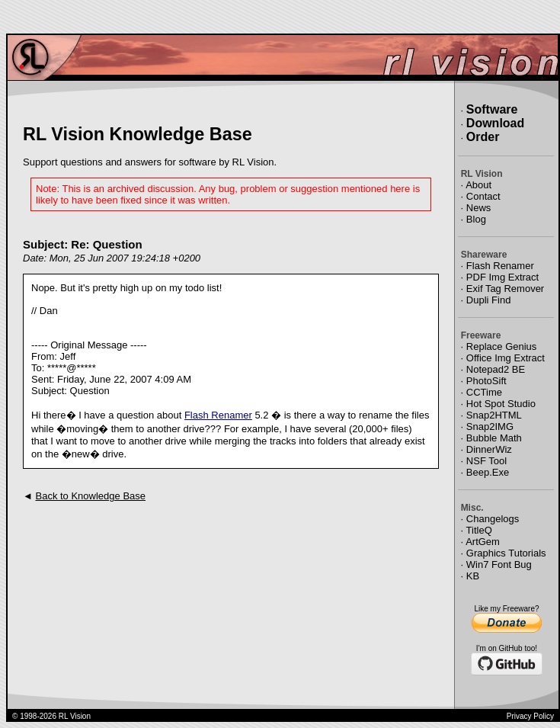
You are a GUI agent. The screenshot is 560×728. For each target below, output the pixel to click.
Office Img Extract (506, 358)
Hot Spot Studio (501, 404)
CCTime (484, 392)
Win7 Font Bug (499, 564)
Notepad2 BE (496, 369)
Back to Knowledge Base (90, 496)
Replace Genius (502, 346)
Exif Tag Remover (505, 289)
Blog (476, 219)
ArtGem (483, 542)
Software (492, 109)
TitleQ (479, 530)
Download (495, 123)
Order (483, 137)
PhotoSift (486, 381)
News (479, 208)
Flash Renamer (218, 415)
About (478, 185)
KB (473, 576)
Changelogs (493, 519)
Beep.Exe (488, 472)
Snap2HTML (494, 415)
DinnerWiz (489, 449)
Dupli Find (489, 300)
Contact (483, 196)
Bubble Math (494, 438)
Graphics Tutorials (506, 553)
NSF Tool (486, 461)
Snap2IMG (490, 427)
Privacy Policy (530, 716)
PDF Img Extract (502, 277)
